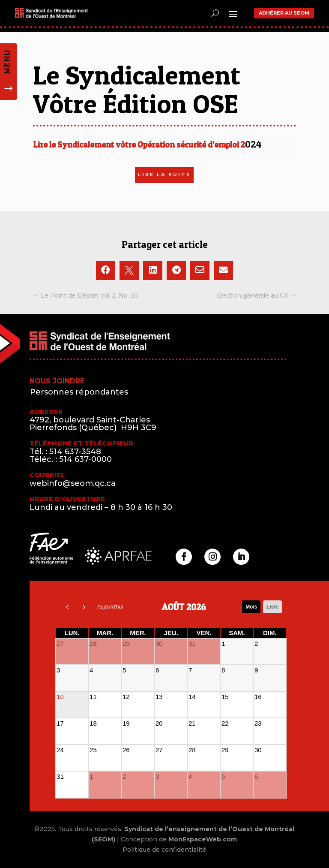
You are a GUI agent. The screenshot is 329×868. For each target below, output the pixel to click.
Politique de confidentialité (164, 850)
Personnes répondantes (79, 392)
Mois (251, 607)
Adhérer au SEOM (284, 13)
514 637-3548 (75, 452)
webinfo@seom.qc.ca (73, 483)
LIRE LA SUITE (164, 175)
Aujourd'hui (110, 607)
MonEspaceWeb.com (203, 839)
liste (272, 607)
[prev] (67, 607)
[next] (84, 607)
